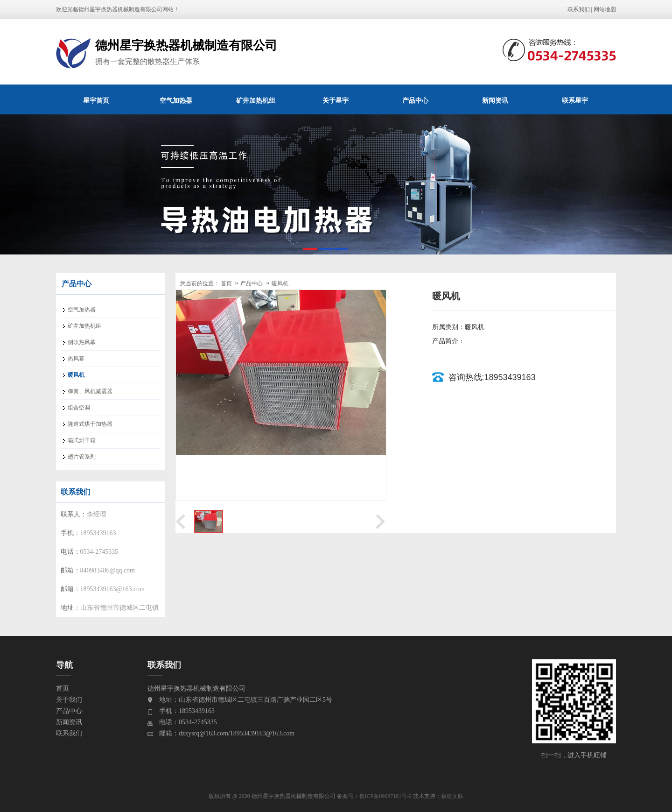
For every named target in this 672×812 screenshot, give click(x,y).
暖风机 (280, 283)
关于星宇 (336, 100)
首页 (226, 283)
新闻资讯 (495, 100)
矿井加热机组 (256, 100)
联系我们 (579, 9)
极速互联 (452, 796)
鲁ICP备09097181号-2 (386, 796)
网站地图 (605, 9)
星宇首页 (96, 100)
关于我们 (69, 700)
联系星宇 (575, 100)
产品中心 (415, 100)
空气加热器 (176, 100)
